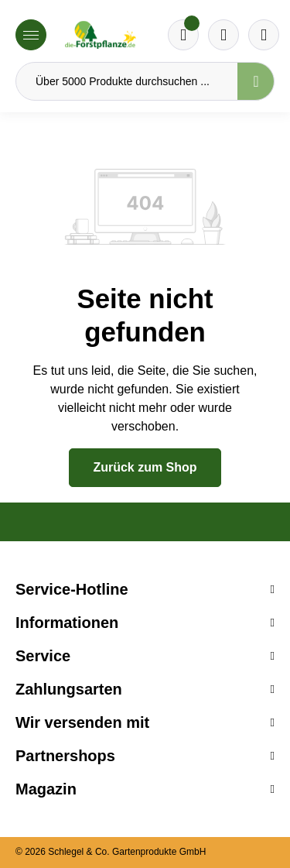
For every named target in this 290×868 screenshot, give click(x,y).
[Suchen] (256, 81)
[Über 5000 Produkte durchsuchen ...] (127, 81)
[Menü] (31, 35)
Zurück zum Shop (145, 467)
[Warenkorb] (223, 35)
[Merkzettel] (183, 35)
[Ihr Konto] (264, 35)
